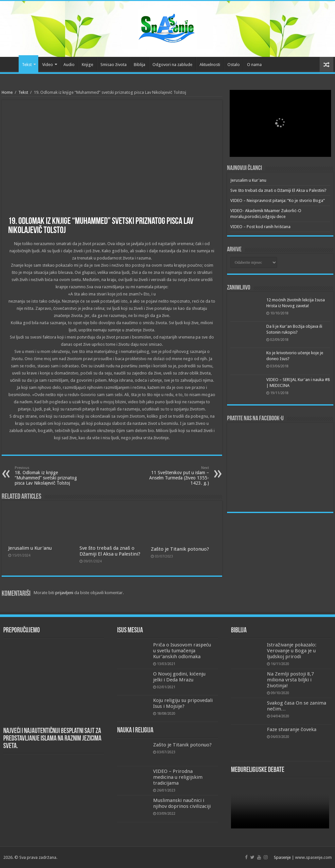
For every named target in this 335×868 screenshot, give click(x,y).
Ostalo (234, 65)
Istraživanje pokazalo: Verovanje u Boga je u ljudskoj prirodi (292, 651)
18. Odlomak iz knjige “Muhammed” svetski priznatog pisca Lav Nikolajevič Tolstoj (48, 476)
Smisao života (114, 65)
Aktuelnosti (210, 65)
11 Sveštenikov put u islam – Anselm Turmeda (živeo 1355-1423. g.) (176, 476)
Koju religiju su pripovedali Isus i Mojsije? (183, 703)
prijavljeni (64, 593)
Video (48, 65)
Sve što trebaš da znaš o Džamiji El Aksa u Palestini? (110, 551)
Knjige (88, 65)
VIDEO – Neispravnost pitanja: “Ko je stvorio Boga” (278, 200)
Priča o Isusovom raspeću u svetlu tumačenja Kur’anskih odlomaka (182, 651)
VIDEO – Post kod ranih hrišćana (260, 227)
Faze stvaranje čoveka (292, 729)
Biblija (140, 65)
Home (7, 92)
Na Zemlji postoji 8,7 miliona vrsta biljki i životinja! (290, 680)
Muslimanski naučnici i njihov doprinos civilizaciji (182, 803)
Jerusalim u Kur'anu (30, 548)
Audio (69, 65)
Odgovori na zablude (172, 65)
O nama (254, 65)
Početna (10, 64)
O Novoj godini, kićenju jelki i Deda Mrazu (179, 677)
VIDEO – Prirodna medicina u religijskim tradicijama (178, 777)
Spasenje (282, 857)
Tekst (27, 65)
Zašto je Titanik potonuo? (180, 549)
